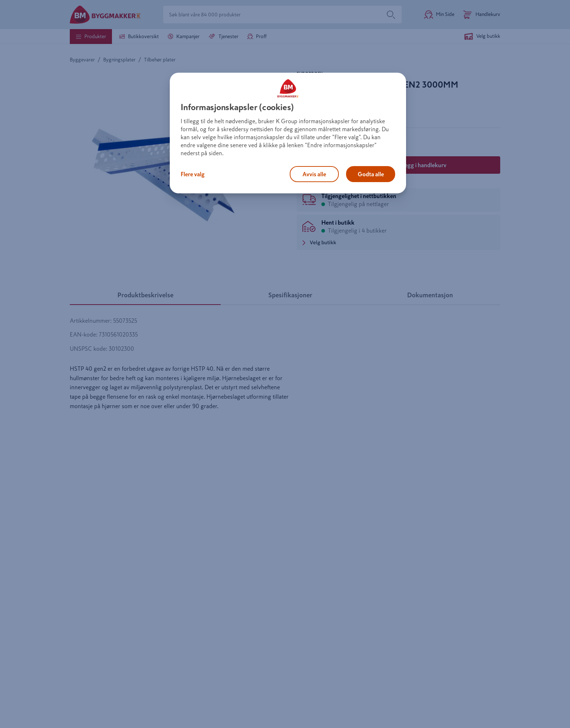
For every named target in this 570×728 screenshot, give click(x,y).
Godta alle (371, 174)
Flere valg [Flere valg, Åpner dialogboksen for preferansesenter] (193, 174)
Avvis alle (314, 174)
